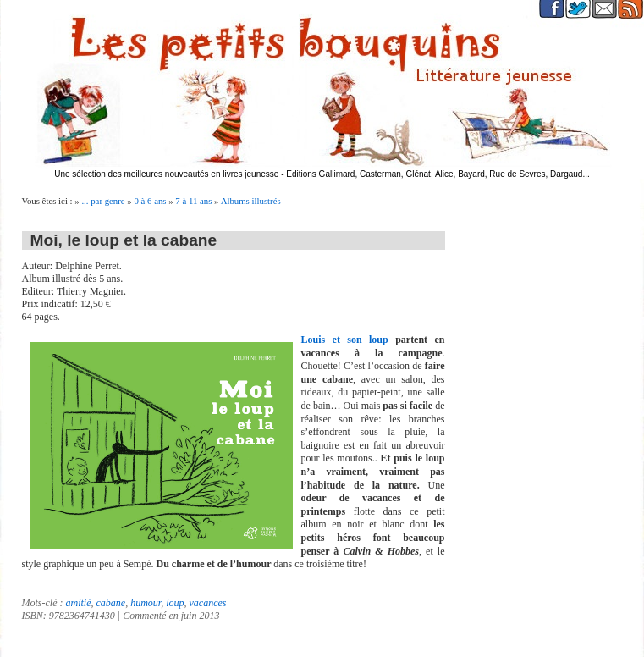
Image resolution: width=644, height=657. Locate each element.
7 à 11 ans (193, 201)
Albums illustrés (251, 201)
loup (175, 603)
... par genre (103, 201)
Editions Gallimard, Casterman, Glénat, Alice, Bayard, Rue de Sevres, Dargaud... (438, 174)
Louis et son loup (345, 340)
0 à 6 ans (150, 201)
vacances (208, 603)
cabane (110, 603)
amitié (78, 603)
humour (146, 603)
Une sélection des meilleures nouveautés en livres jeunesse (166, 174)
